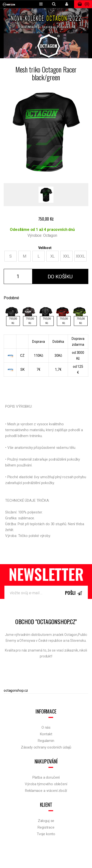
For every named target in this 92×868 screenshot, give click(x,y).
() (83, 4)
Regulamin (46, 741)
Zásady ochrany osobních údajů (46, 747)
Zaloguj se (46, 821)
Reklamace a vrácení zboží (46, 791)
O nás (46, 727)
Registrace (46, 827)
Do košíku (60, 277)
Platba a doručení (46, 777)
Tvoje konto (46, 834)
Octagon (50, 235)
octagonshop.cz (16, 690)
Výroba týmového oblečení (46, 784)
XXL (67, 256)
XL (53, 256)
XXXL (80, 256)
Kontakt (46, 734)
